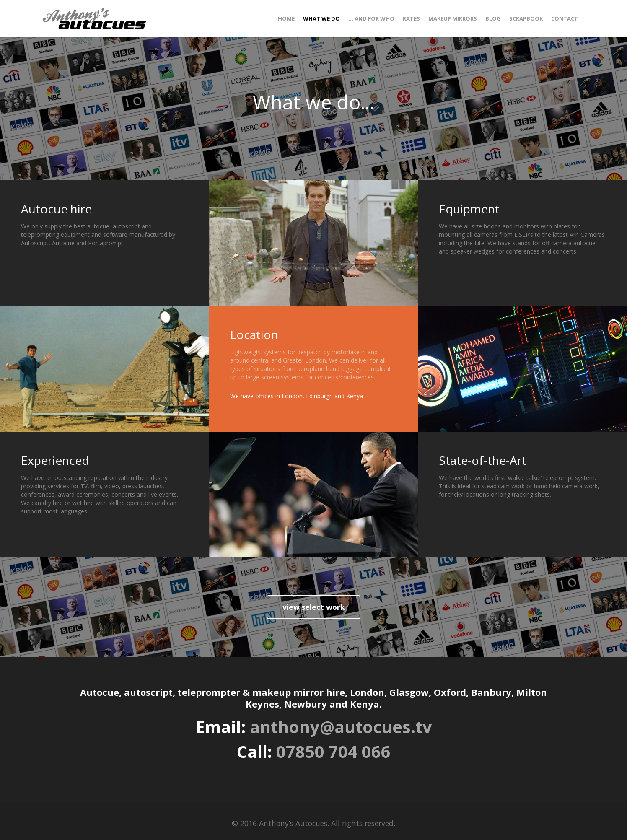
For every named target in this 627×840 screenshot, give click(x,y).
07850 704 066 (333, 752)
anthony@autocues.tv (341, 727)
